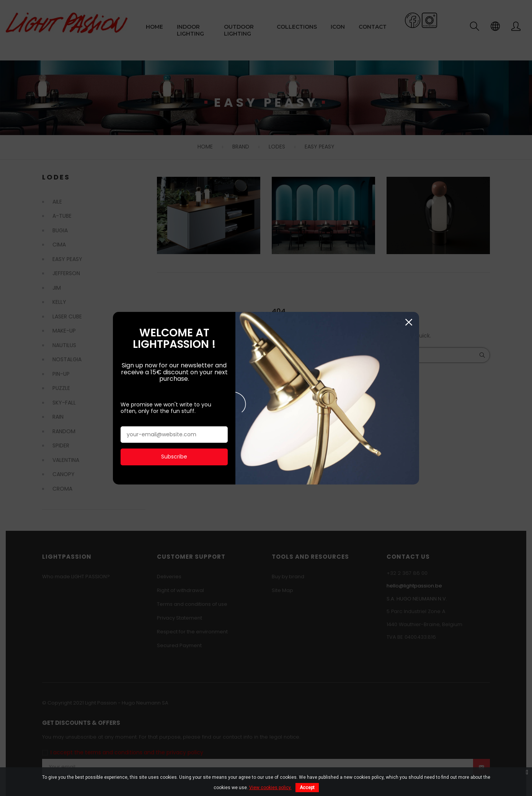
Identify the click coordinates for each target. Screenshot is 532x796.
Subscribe (174, 455)
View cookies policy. (270, 788)
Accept (307, 788)
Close (409, 321)
